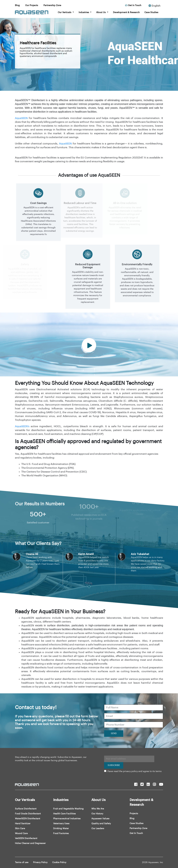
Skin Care (20, 829)
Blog (17, 5)
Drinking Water (61, 829)
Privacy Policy (40, 862)
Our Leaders (98, 829)
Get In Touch (133, 5)
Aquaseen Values (100, 819)
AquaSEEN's (22, 426)
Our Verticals (65, 12)
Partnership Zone (52, 5)
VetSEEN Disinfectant (26, 838)
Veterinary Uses (61, 824)
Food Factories (61, 833)
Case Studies (151, 12)
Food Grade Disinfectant (28, 814)
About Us (101, 12)
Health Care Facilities (64, 814)
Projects (134, 814)
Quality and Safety (101, 824)
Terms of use (22, 862)
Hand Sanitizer (23, 824)
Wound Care (21, 833)
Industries (84, 12)
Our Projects (32, 5)
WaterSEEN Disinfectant (28, 819)
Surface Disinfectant (26, 809)
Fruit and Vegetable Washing (68, 809)
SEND (114, 733)
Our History (97, 814)
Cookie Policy (59, 862)
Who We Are (98, 809)
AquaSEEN (21, 118)
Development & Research (126, 12)
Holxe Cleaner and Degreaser (30, 843)
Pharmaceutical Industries (67, 819)
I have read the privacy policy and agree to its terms (134, 771)
